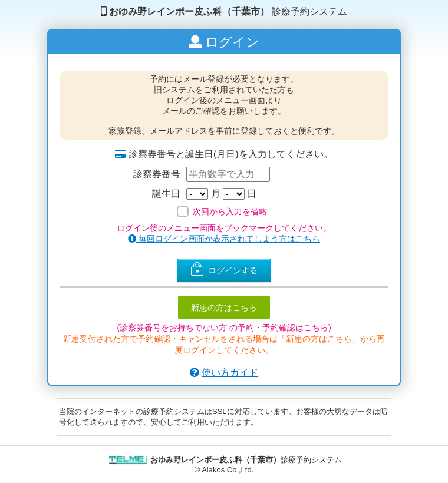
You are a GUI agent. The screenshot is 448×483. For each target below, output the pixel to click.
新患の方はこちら (224, 307)
